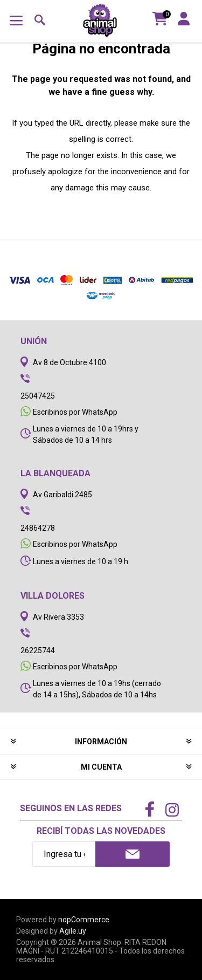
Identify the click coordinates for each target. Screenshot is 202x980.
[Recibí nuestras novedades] (64, 854)
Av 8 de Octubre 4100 (69, 362)
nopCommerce (84, 920)
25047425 (38, 396)
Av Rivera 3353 (58, 617)
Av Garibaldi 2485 (62, 495)
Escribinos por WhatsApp (75, 412)
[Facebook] (150, 810)
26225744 (38, 650)
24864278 (38, 528)
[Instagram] (172, 811)
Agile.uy (73, 931)
